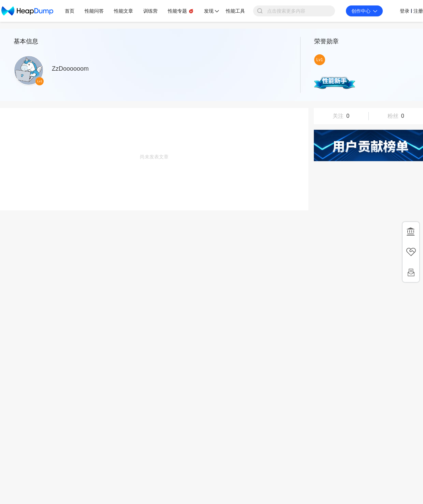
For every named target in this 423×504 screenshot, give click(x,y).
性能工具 (235, 11)
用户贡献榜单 (368, 145)
